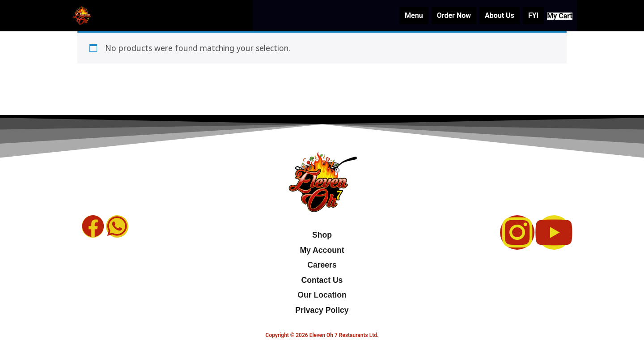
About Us (491, 15)
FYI (524, 15)
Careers (322, 265)
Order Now (445, 15)
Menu (405, 15)
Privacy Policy (322, 310)
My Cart (555, 16)
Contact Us (322, 280)
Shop (322, 235)
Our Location (322, 295)
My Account (322, 250)
